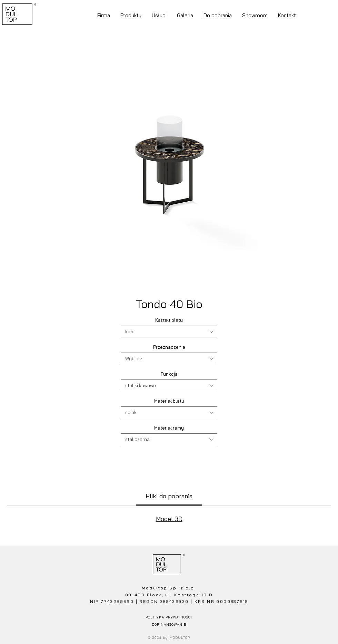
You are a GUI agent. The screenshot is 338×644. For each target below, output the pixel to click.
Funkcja (169, 374)
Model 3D (169, 519)
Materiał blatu (169, 401)
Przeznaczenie (169, 347)
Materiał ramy (169, 428)
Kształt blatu (169, 320)
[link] (169, 496)
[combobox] (169, 331)
